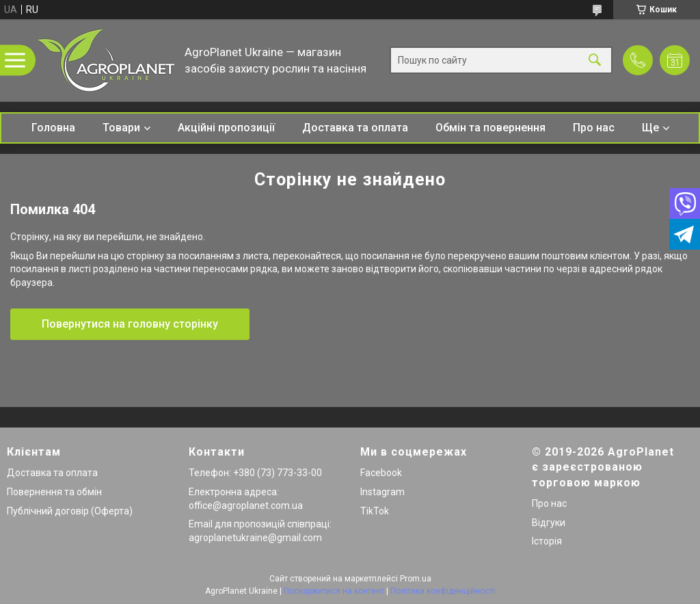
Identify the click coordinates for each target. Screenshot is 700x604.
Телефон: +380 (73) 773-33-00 (255, 473)
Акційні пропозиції (226, 128)
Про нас (594, 128)
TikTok (375, 511)
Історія (547, 541)
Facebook (381, 473)
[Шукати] (595, 61)
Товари (121, 128)
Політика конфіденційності (443, 591)
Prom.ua (416, 579)
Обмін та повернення (490, 128)
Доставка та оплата (355, 128)
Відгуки (549, 523)
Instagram (382, 492)
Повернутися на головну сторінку (130, 324)
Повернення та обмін (54, 492)
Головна (53, 128)
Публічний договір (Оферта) (70, 511)
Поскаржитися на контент (334, 591)
